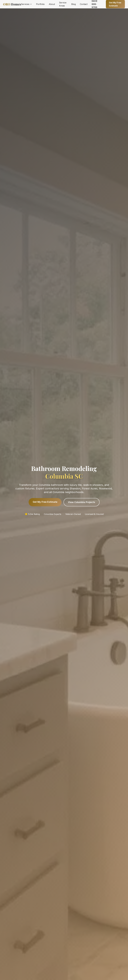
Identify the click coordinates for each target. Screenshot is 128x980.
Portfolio (40, 4)
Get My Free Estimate (45, 502)
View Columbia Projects (82, 502)
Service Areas (63, 4)
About (52, 4)
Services (26, 4)
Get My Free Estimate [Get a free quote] (115, 4)
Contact (84, 4)
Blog (74, 4)
